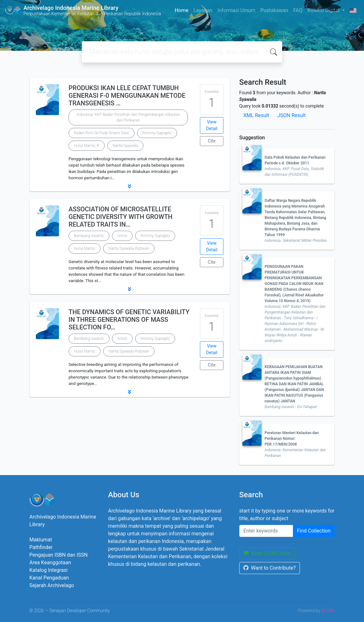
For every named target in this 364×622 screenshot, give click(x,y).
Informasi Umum (236, 10)
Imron (122, 236)
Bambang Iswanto (89, 236)
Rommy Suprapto (157, 133)
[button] (130, 186)
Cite (212, 141)
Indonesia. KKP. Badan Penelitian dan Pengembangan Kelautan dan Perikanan (128, 117)
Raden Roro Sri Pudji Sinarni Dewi (102, 133)
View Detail (212, 125)
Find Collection (314, 531)
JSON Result (291, 115)
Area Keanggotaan (50, 562)
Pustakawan (274, 10)
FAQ (298, 10)
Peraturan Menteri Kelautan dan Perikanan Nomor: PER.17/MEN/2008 (292, 439)
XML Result (256, 115)
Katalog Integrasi (49, 570)
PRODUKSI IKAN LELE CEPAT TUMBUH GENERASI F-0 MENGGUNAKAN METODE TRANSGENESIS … (127, 96)
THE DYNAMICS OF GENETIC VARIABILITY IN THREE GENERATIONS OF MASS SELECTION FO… (129, 320)
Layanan (203, 10)
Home (181, 10)
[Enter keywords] (266, 531)
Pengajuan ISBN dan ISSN (59, 555)
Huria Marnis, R (87, 146)
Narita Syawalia (126, 146)
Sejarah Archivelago (52, 585)
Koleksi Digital (324, 10)
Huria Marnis (85, 248)
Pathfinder (41, 547)
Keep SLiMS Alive (267, 553)
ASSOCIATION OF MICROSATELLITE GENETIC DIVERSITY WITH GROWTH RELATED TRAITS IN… (120, 217)
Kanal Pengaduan (49, 578)
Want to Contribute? (270, 568)
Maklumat (41, 540)
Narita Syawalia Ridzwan (129, 248)
